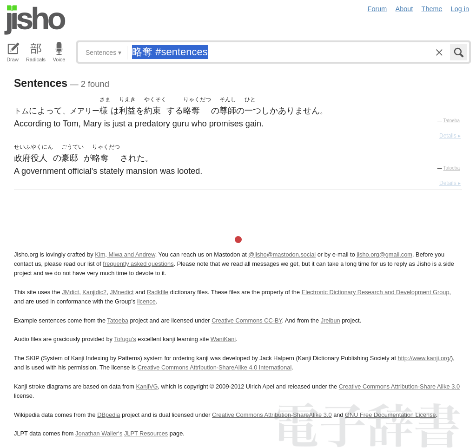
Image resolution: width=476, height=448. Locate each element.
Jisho (35, 20)
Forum (377, 9)
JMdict (70, 292)
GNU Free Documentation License (390, 415)
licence (146, 301)
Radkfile (158, 292)
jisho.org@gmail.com (384, 254)
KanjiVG (147, 386)
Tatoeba (451, 121)
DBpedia (109, 415)
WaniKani (223, 339)
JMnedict (122, 292)
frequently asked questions (138, 264)
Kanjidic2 (94, 292)
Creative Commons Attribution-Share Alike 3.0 (399, 386)
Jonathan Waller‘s (99, 433)
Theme (432, 9)
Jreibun (331, 320)
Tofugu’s (125, 339)
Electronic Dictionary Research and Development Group (376, 292)
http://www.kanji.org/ (425, 358)
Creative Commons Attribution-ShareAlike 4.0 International (215, 367)
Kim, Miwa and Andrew (125, 254)
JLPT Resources (146, 433)
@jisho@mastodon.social (282, 254)
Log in (460, 9)
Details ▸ (450, 136)
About (404, 9)
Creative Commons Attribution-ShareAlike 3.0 (272, 415)
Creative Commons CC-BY (247, 320)
